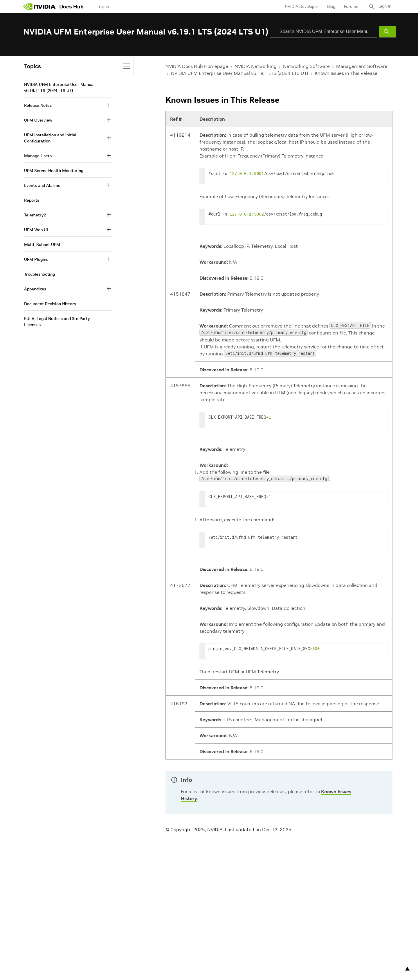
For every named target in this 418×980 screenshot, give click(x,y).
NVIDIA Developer (300, 6)
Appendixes (35, 289)
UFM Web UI (36, 230)
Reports (32, 200)
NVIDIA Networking (256, 66)
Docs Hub (71, 7)
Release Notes (38, 105)
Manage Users (38, 156)
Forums (349, 6)
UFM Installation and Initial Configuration (50, 138)
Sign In (384, 6)
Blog (329, 6)
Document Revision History (50, 304)
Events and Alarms (42, 185)
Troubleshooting (39, 274)
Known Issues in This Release (346, 73)
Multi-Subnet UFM (42, 245)
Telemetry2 (35, 215)
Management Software (362, 66)
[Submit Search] (388, 32)
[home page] (40, 6)
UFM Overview (38, 120)
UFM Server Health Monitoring (54, 171)
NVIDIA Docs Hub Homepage (197, 66)
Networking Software (306, 66)
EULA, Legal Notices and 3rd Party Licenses (57, 322)
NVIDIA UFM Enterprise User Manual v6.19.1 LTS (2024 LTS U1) (240, 73)
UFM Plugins (36, 259)
